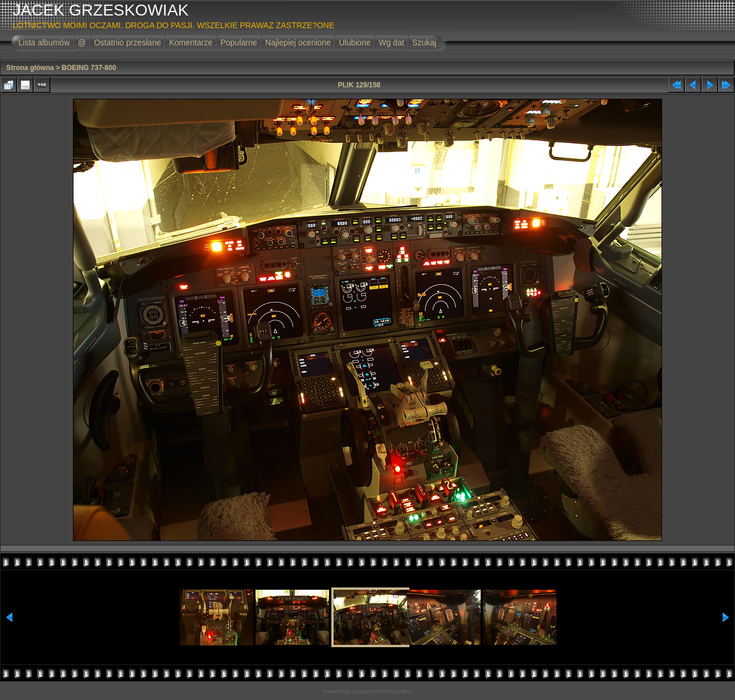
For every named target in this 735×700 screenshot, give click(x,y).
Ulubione (355, 42)
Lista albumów (44, 42)
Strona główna (30, 68)
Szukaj (424, 42)
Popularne (239, 42)
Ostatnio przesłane (128, 42)
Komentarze (190, 42)
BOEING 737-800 (89, 68)
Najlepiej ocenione (298, 42)
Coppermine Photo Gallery (382, 691)
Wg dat (391, 42)
